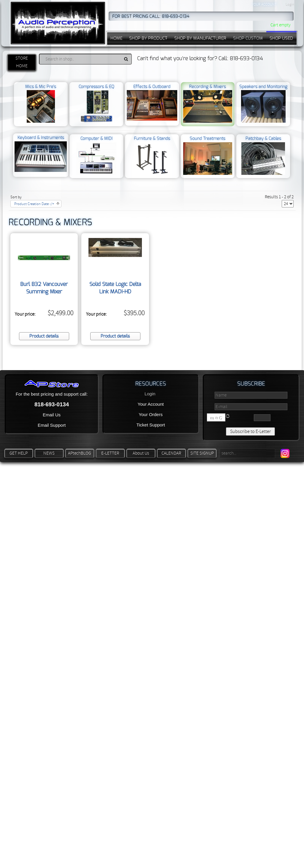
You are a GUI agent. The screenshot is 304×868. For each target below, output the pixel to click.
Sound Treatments (208, 156)
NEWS (49, 453)
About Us (141, 453)
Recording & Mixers (208, 104)
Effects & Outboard (152, 103)
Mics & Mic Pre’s (41, 104)
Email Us (52, 415)
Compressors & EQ (96, 104)
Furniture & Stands (152, 156)
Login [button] (290, 4)
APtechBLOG (80, 453)
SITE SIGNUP (202, 453)
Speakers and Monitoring (263, 104)
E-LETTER (110, 453)
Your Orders (151, 414)
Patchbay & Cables (263, 156)
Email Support (52, 425)
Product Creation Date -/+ (34, 204)
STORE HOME (22, 62)
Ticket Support (151, 425)
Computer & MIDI (96, 156)
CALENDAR (171, 453)
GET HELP (19, 453)
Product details (44, 336)
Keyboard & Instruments (41, 154)
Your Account (151, 404)
